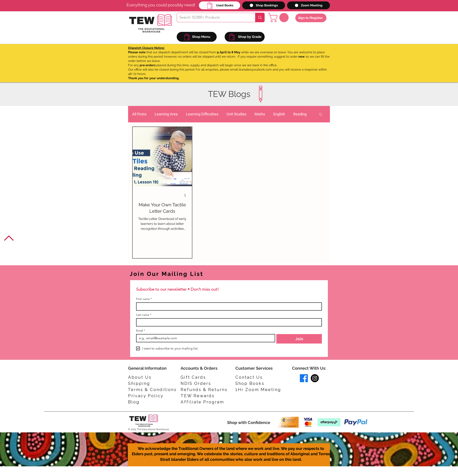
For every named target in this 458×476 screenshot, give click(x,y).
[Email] (204, 338)
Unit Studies (236, 114)
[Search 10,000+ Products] (213, 17)
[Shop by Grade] (245, 37)
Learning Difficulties (202, 114)
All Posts (139, 114)
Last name (144, 315)
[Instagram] (315, 378)
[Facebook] (304, 378)
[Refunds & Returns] (207, 390)
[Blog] (148, 402)
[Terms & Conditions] (152, 390)
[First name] (228, 306)
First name (144, 299)
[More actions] (186, 195)
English (279, 114)
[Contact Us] (254, 377)
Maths (260, 114)
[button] (279, 18)
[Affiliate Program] (204, 402)
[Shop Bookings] (264, 5)
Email (141, 331)
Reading (300, 114)
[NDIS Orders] (200, 383)
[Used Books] (220, 5)
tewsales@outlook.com (255, 70)
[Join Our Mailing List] (184, 274)
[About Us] (141, 377)
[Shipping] (141, 383)
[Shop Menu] (197, 37)
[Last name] (228, 322)
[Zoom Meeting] (308, 5)
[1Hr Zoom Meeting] (260, 390)
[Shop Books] (254, 383)
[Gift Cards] (200, 377)
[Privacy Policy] (148, 396)
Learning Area (166, 114)
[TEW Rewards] (200, 396)
